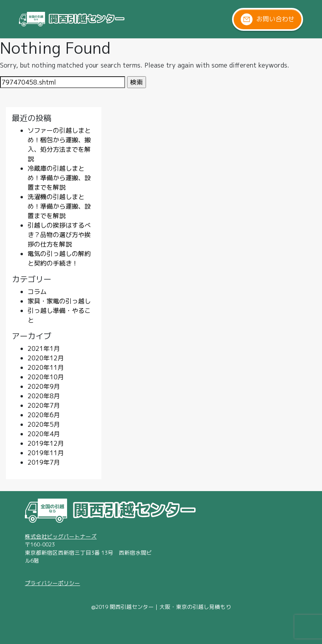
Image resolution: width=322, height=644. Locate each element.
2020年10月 (46, 377)
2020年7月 (44, 405)
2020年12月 (46, 358)
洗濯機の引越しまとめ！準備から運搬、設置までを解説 (59, 206)
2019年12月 (46, 443)
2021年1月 (44, 348)
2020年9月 (44, 386)
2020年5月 (44, 424)
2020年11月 (46, 367)
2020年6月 (44, 415)
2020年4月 (44, 434)
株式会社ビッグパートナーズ (61, 536)
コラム (37, 292)
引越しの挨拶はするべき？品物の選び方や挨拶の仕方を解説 (59, 235)
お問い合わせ (268, 19)
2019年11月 (46, 453)
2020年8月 (44, 396)
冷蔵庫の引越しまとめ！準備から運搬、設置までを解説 (59, 178)
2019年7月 (44, 462)
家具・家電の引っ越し (59, 301)
